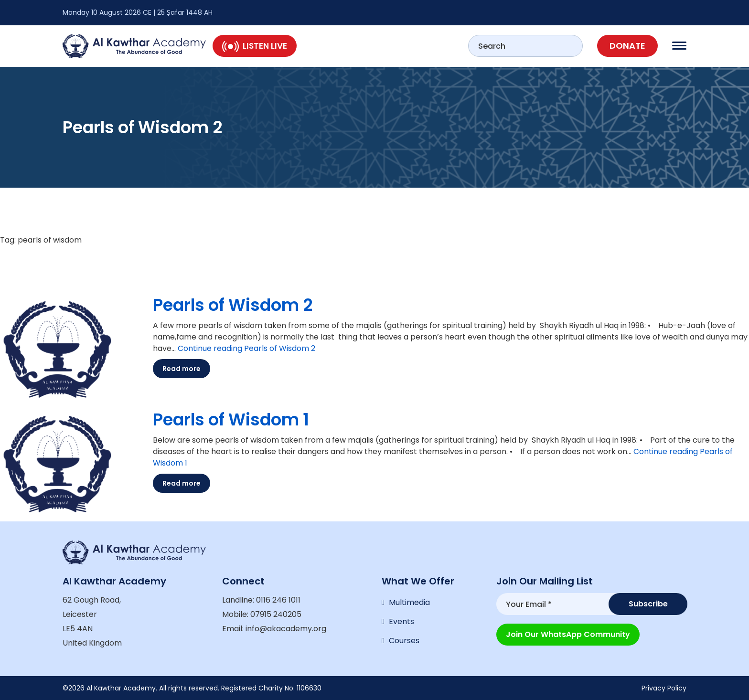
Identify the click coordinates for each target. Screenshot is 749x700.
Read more (182, 369)
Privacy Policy (664, 688)
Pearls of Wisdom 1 (231, 419)
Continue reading (246, 348)
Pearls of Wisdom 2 (233, 305)
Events (401, 621)
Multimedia (409, 602)
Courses (404, 641)
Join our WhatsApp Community (568, 634)
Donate (627, 46)
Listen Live (255, 46)
